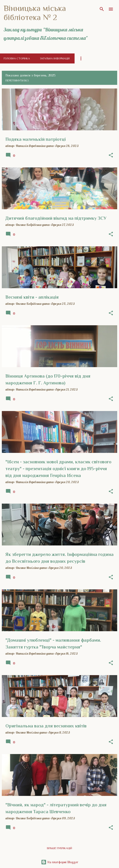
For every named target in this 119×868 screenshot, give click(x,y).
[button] (111, 155)
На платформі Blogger (60, 862)
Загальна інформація (55, 58)
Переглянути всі (17, 81)
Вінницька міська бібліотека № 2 (35, 13)
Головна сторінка (17, 58)
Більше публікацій (59, 848)
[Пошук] (102, 9)
